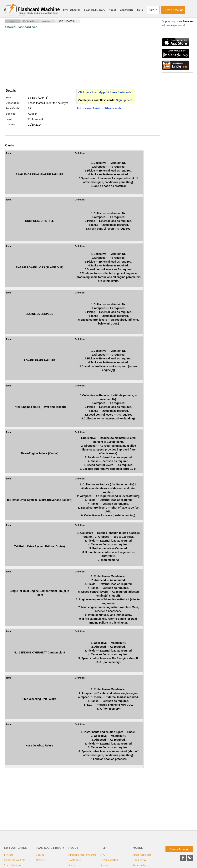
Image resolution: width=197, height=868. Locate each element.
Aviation (46, 21)
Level (9, 119)
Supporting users (172, 21)
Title (8, 98)
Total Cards (13, 108)
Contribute (127, 10)
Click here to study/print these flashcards (105, 92)
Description (13, 103)
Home (12, 21)
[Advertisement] (75, 59)
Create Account (173, 10)
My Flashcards (72, 10)
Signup (104, 865)
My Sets (9, 855)
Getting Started (109, 860)
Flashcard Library (95, 10)
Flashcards (28, 21)
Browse (41, 860)
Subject (10, 114)
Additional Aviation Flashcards (99, 108)
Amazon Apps (140, 865)
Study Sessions (13, 865)
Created (10, 125)
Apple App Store (142, 855)
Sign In (153, 10)
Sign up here (124, 100)
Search (189, 10)
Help (140, 10)
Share (72, 865)
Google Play (139, 860)
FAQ (103, 855)
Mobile (138, 848)
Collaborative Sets (15, 860)
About (112, 10)
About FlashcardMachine (82, 855)
